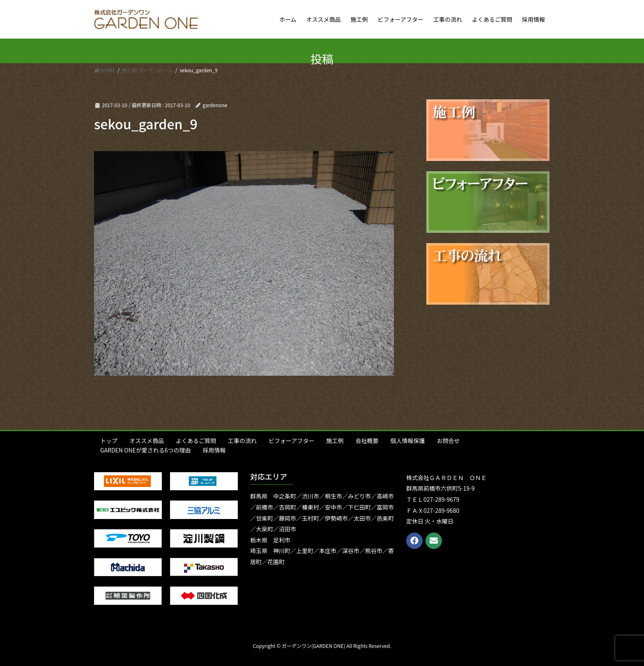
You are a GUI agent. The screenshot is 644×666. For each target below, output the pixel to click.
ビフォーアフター (291, 441)
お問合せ (448, 441)
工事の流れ (242, 441)
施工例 (335, 441)
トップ (109, 441)
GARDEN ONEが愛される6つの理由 (146, 450)
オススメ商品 (147, 441)
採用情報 (214, 450)
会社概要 (367, 441)
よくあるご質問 (196, 441)
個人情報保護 (407, 441)
